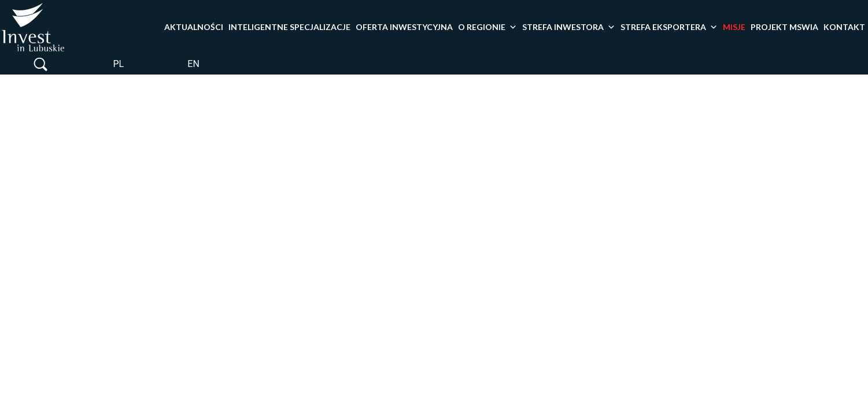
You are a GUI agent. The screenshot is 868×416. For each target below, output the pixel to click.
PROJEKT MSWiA (784, 27)
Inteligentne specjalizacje (289, 27)
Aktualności (194, 27)
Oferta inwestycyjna (404, 27)
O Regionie (487, 27)
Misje (734, 27)
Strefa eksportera (669, 27)
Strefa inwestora (569, 27)
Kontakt (844, 27)
